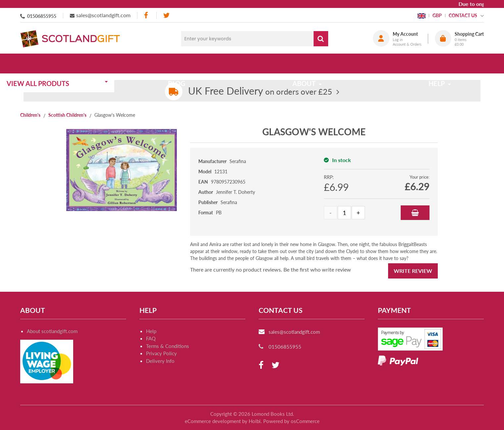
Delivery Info (160, 361)
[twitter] (166, 15)
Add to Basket (415, 213)
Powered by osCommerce (291, 421)
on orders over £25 (260, 91)
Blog (190, 64)
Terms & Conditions (168, 346)
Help (151, 331)
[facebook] (147, 15)
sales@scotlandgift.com (103, 15)
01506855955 (42, 16)
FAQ (151, 338)
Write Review (413, 271)
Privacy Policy (161, 353)
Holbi (255, 421)
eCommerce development (213, 421)
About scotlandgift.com (52, 331)
